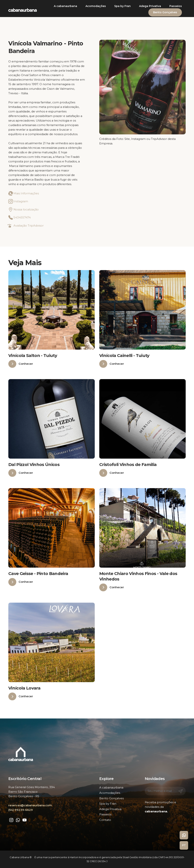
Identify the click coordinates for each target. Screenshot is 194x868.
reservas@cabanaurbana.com (30, 805)
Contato (105, 820)
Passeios (176, 6)
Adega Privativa (150, 6)
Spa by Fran (122, 6)
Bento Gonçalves (165, 12)
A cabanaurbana (65, 6)
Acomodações (96, 6)
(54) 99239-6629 (21, 810)
